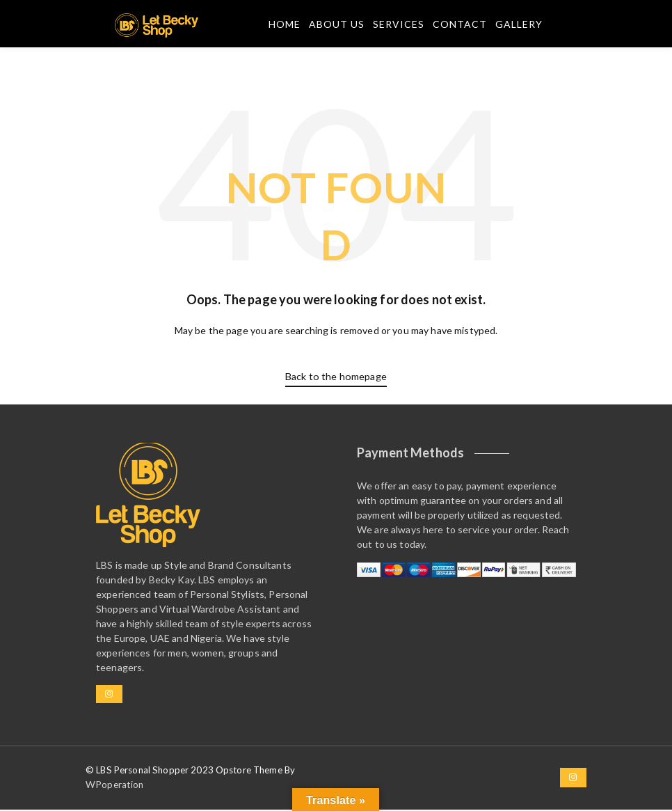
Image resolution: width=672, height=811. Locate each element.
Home (284, 25)
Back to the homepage (336, 378)
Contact (459, 25)
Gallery (518, 25)
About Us (336, 25)
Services (398, 25)
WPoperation (114, 786)
